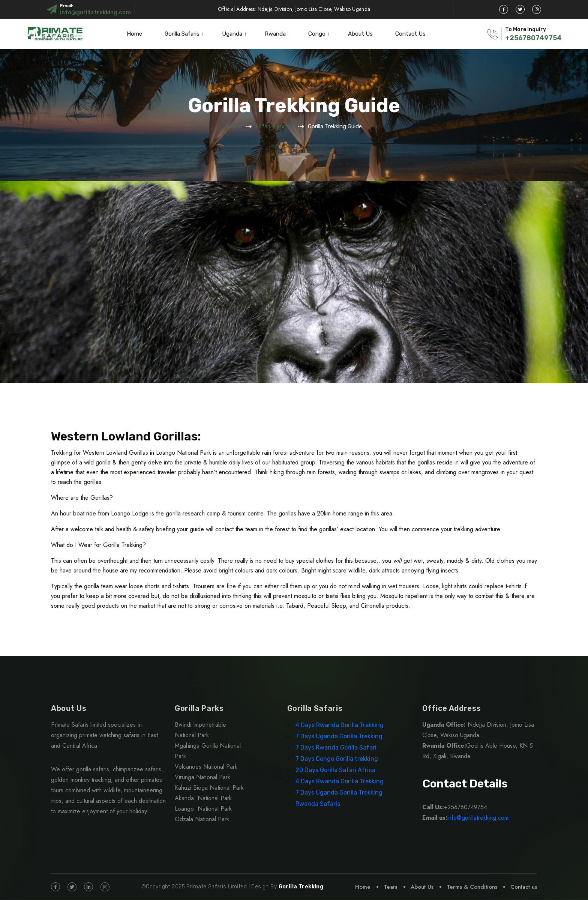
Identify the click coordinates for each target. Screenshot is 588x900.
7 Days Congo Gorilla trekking (337, 759)
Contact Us (410, 34)
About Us (360, 34)
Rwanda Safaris (318, 804)
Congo (317, 34)
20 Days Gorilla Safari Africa (336, 770)
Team (391, 887)
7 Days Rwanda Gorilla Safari (336, 747)
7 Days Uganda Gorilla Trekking (339, 736)
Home (134, 34)
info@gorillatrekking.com (95, 12)
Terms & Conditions (472, 887)
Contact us (524, 887)
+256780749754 (533, 38)
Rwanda (275, 34)
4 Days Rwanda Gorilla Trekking (340, 725)
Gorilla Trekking (301, 887)
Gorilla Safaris (182, 34)
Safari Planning (275, 126)
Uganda (232, 34)
